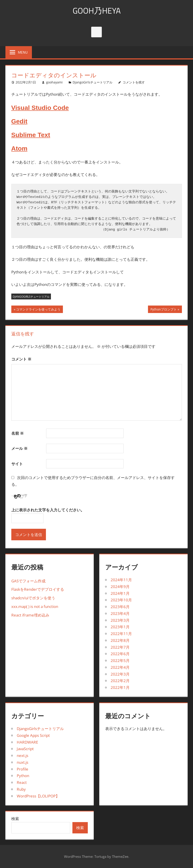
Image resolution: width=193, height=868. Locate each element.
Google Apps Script (33, 735)
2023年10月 (121, 600)
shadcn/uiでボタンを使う (33, 598)
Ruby (21, 789)
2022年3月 (120, 674)
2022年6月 (120, 654)
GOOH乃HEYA (97, 11)
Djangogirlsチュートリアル (31, 297)
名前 (18, 433)
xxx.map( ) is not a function (35, 606)
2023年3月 (120, 620)
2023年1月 (120, 627)
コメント (21, 359)
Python (23, 776)
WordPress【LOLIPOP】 (38, 796)
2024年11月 (121, 580)
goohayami (54, 82)
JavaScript (25, 749)
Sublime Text (31, 135)
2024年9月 (120, 587)
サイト (17, 464)
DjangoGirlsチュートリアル (93, 82)
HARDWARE (27, 742)
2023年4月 (120, 613)
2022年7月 (120, 647)
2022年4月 (120, 667)
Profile (23, 769)
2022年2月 (120, 681)
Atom (19, 148)
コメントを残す (134, 82)
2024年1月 (120, 593)
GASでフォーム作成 (28, 581)
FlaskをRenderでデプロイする (38, 589)
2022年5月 (120, 660)
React (22, 782)
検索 (15, 819)
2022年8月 (120, 640)
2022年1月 (120, 687)
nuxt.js (23, 762)
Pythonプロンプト (163, 310)
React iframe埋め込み (30, 615)
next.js (23, 755)
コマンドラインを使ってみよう (38, 310)
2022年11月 (121, 634)
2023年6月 (120, 607)
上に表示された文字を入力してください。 (48, 510)
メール (20, 449)
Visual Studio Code (40, 108)
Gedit (19, 121)
